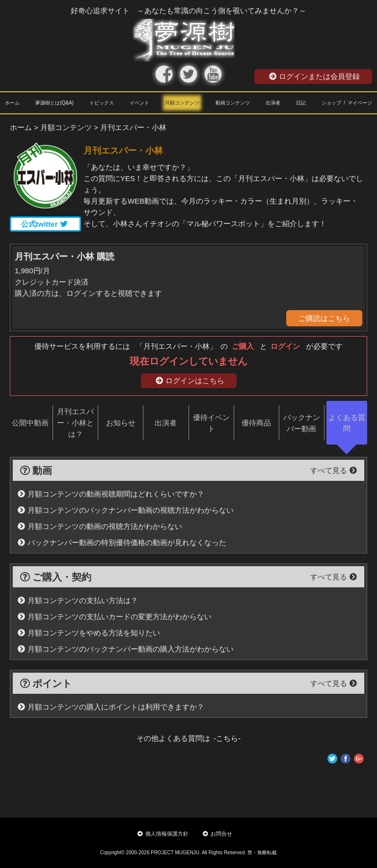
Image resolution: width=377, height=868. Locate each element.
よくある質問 (347, 423)
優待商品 (256, 423)
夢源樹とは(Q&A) (54, 103)
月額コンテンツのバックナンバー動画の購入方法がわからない (126, 649)
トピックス (102, 103)
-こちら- (226, 738)
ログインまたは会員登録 (314, 76)
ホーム (12, 103)
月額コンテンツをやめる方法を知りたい (89, 633)
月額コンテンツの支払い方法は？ (78, 600)
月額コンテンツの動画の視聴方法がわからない (100, 526)
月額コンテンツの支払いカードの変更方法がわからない (115, 617)
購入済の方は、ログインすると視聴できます (88, 293)
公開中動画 (30, 423)
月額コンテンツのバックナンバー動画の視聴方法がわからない (126, 510)
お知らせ (121, 423)
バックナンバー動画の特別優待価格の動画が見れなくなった (122, 542)
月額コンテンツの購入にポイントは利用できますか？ (111, 707)
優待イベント (211, 423)
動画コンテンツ (233, 103)
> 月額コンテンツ (63, 127)
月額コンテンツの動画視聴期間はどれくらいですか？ (111, 494)
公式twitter (44, 224)
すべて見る (334, 470)
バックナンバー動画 (302, 423)
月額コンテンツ (182, 103)
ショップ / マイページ (347, 103)
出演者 (273, 103)
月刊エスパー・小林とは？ (75, 423)
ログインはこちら (190, 381)
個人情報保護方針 (163, 834)
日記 (301, 103)
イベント (139, 103)
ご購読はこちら (324, 318)
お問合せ (217, 834)
